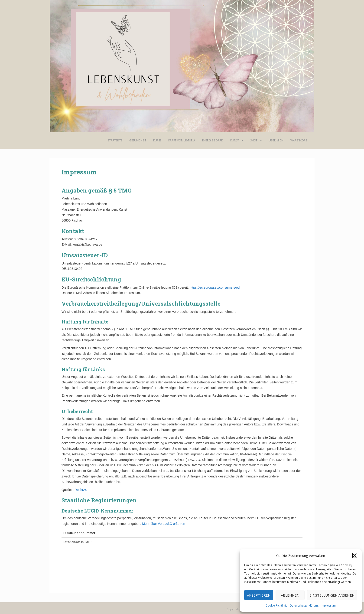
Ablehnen (290, 595)
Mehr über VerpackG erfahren (164, 524)
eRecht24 (80, 490)
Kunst (235, 140)
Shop (254, 140)
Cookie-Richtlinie (276, 606)
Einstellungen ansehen (332, 595)
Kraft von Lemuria (182, 140)
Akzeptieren (259, 595)
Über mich (276, 140)
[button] (355, 555)
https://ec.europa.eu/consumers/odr (215, 287)
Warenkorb (299, 140)
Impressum (328, 606)
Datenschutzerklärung (304, 606)
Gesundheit (138, 140)
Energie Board (213, 140)
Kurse (157, 140)
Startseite (115, 140)
